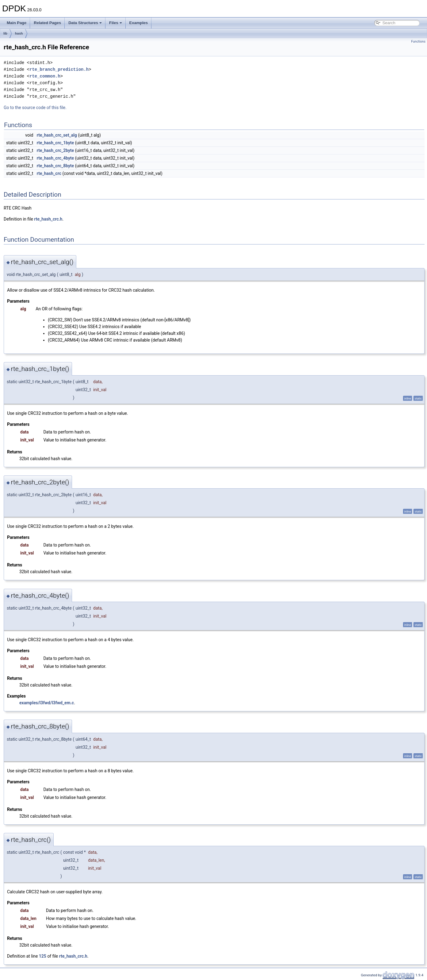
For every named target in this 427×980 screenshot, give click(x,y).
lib (5, 33)
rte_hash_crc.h (48, 219)
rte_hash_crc (49, 173)
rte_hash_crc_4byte (55, 158)
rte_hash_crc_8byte (55, 166)
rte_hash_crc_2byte (55, 150)
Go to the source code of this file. (35, 108)
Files (116, 23)
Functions (418, 42)
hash (19, 33)
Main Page (17, 23)
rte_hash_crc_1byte (55, 143)
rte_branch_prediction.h (59, 69)
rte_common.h (45, 76)
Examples (139, 23)
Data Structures (85, 23)
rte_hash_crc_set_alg (57, 135)
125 (43, 956)
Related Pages (47, 23)
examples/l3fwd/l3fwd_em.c (47, 703)
